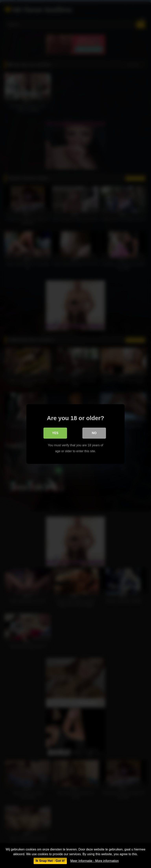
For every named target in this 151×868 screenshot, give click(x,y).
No (94, 433)
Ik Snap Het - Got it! (50, 861)
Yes (55, 433)
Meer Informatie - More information (95, 861)
